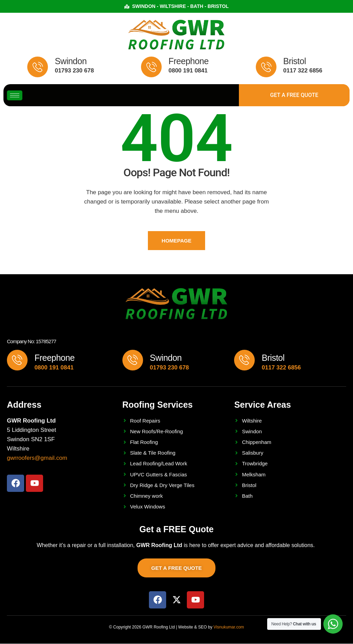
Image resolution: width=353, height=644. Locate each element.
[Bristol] (266, 67)
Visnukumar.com (229, 627)
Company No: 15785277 (32, 342)
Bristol (295, 61)
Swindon (71, 61)
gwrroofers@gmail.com (37, 458)
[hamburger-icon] (15, 95)
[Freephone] (151, 67)
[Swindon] (38, 67)
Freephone (189, 61)
